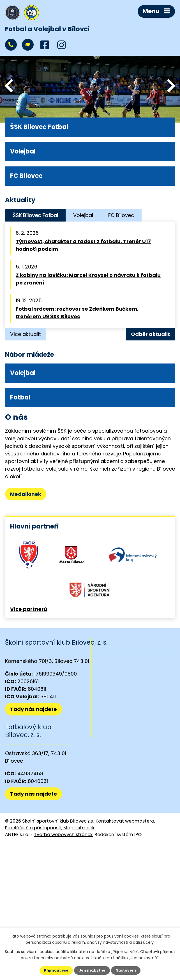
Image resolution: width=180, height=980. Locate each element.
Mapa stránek (79, 828)
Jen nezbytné (92, 970)
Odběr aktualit (150, 334)
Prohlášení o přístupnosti (33, 828)
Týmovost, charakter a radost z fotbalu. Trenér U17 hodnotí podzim (83, 245)
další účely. (144, 942)
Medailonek (26, 494)
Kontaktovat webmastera (125, 821)
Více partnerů (29, 609)
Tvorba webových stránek (63, 835)
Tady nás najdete (34, 709)
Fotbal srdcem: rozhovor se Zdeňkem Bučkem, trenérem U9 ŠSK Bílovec (77, 313)
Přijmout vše (56, 970)
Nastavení (126, 970)
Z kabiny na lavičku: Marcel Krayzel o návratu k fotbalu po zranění (88, 279)
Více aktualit (26, 334)
